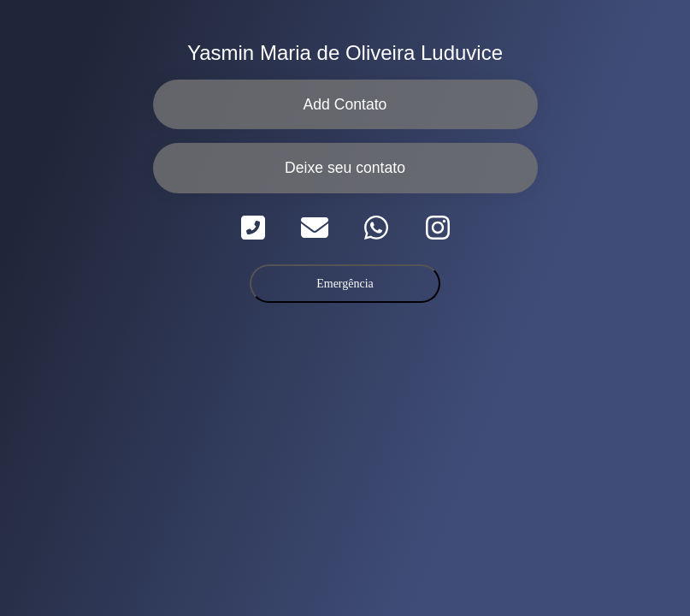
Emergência (345, 284)
